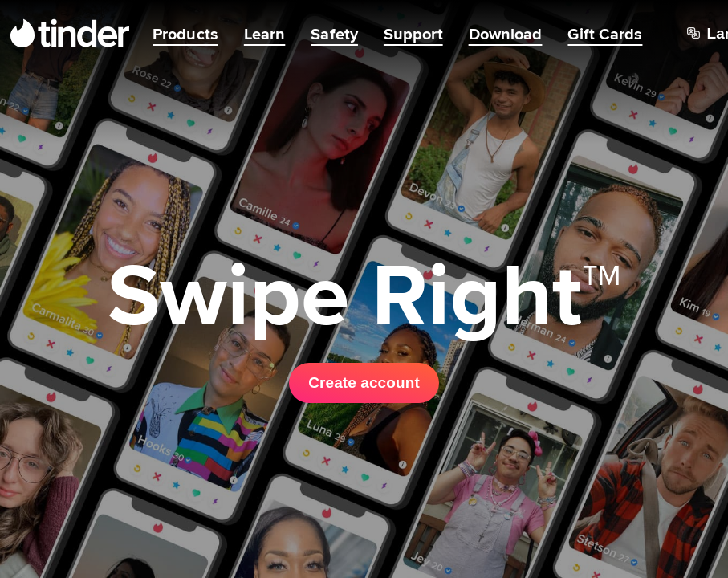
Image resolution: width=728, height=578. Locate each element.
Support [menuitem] (413, 34)
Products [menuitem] (185, 34)
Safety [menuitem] (334, 34)
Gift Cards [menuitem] (605, 34)
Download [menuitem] (506, 34)
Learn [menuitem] (265, 34)
